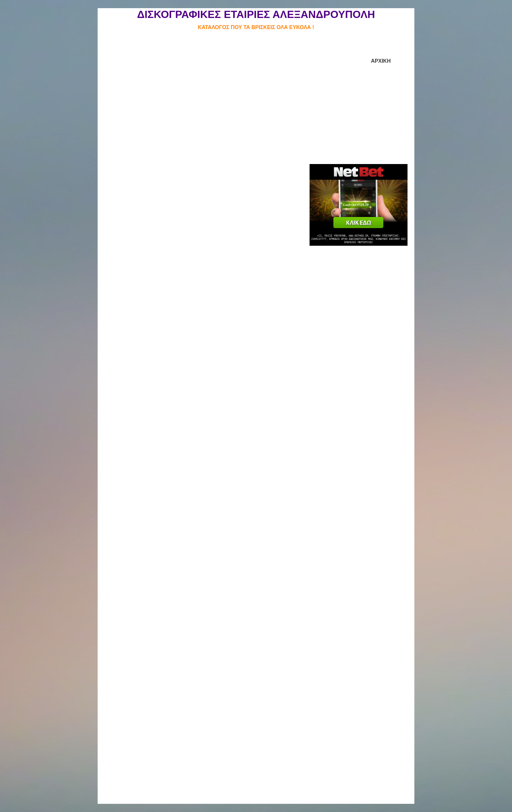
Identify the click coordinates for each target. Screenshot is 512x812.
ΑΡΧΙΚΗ (381, 61)
